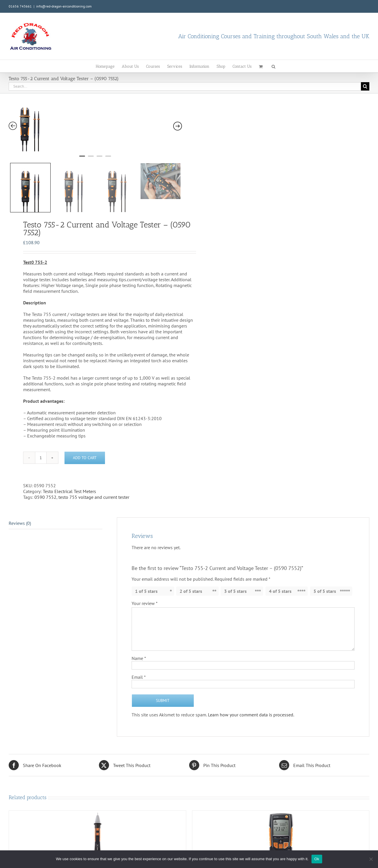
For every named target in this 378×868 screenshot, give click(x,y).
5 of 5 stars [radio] (325, 582)
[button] (273, 66)
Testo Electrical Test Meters (69, 482)
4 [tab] (108, 159)
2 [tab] (91, 159)
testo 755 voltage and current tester (94, 488)
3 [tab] (99, 159)
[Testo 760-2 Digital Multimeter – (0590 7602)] (281, 829)
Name (139, 649)
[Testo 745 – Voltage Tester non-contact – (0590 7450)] (97, 827)
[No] (371, 859)
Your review (145, 594)
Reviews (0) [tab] (20, 514)
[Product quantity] (41, 449)
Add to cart (85, 449)
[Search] (365, 86)
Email (139, 668)
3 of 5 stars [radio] (235, 582)
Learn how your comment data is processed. (251, 706)
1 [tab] (82, 159)
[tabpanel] (81, 125)
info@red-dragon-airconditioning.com (64, 6)
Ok (317, 859)
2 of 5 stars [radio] (191, 582)
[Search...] (185, 86)
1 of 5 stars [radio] (146, 582)
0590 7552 (45, 488)
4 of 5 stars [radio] (280, 582)
